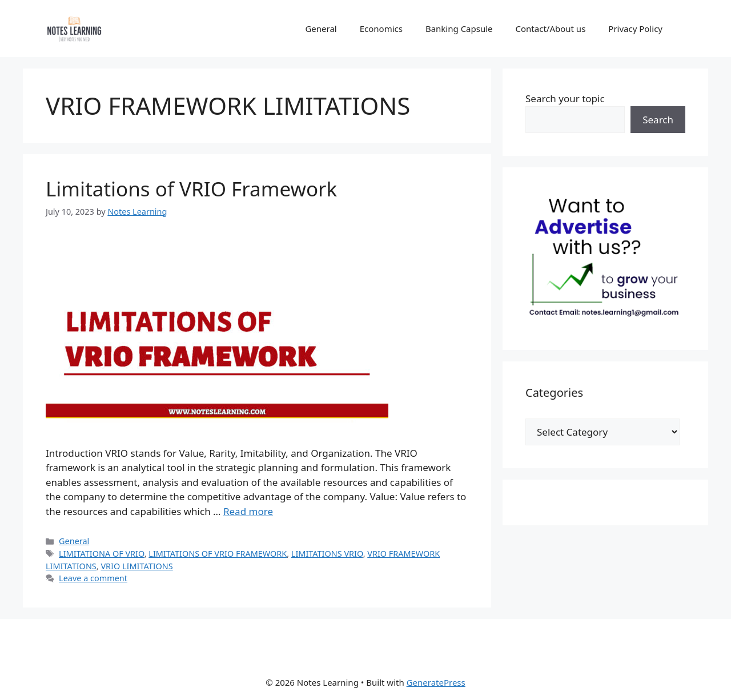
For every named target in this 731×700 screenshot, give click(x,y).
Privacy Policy (635, 29)
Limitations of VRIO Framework (191, 189)
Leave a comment (93, 578)
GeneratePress (436, 682)
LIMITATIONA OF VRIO (102, 554)
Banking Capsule (459, 29)
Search (658, 120)
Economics (381, 29)
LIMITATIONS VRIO (327, 554)
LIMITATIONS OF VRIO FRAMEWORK (218, 554)
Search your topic (565, 98)
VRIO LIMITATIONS (136, 566)
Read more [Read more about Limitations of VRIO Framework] (248, 511)
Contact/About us (551, 29)
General (321, 29)
